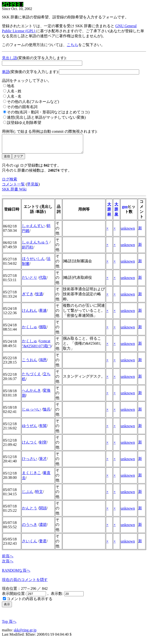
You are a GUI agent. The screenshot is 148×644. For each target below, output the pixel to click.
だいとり (30, 281)
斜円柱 (28, 251)
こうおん (30, 363)
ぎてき (28, 298)
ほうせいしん (33, 262)
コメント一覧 (13, 188)
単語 (6, 72)
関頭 (43, 512)
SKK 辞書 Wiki (14, 193)
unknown (128, 232)
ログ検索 (10, 183)
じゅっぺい (31, 413)
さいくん (30, 545)
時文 (39, 495)
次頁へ (8, 565)
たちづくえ (31, 377)
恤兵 (47, 413)
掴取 (43, 330)
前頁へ (8, 560)
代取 (43, 281)
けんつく (30, 446)
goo (125, 210)
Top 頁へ (9, 625)
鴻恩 (43, 363)
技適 (39, 298)
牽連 (43, 314)
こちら (72, 45)
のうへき (30, 528)
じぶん (28, 495)
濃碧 (43, 528)
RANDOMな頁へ (16, 574)
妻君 (43, 545)
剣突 (43, 446)
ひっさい (30, 462)
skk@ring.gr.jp (25, 634)
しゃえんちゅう (35, 246)
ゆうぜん (30, 429)
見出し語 (10, 58)
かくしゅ (30, 330)
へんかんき (31, 394)
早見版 (33, 188)
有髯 (43, 429)
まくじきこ (31, 476)
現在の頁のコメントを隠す (25, 583)
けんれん (30, 314)
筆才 (43, 462)
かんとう (30, 512)
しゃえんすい (33, 229)
